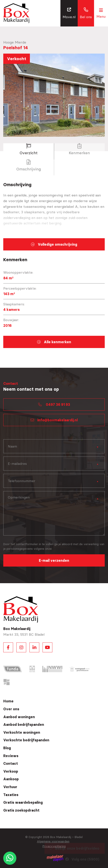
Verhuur (10, 787)
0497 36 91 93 (54, 404)
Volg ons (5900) (82, 859)
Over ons (11, 709)
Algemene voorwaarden (53, 841)
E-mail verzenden (54, 560)
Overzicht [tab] (29, 149)
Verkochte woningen (22, 732)
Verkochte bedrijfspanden (26, 740)
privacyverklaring (64, 549)
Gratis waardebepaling (23, 802)
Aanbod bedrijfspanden (24, 724)
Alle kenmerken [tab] (54, 342)
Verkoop (11, 771)
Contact (11, 763)
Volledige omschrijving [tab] (54, 244)
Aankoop (11, 779)
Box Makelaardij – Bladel (66, 837)
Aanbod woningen (19, 717)
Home (8, 701)
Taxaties (11, 795)
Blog (7, 748)
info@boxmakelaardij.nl (54, 420)
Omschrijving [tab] (29, 165)
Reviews (11, 756)
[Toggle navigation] (101, 13)
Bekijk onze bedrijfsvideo (75, 848)
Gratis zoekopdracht (21, 810)
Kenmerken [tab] (79, 149)
